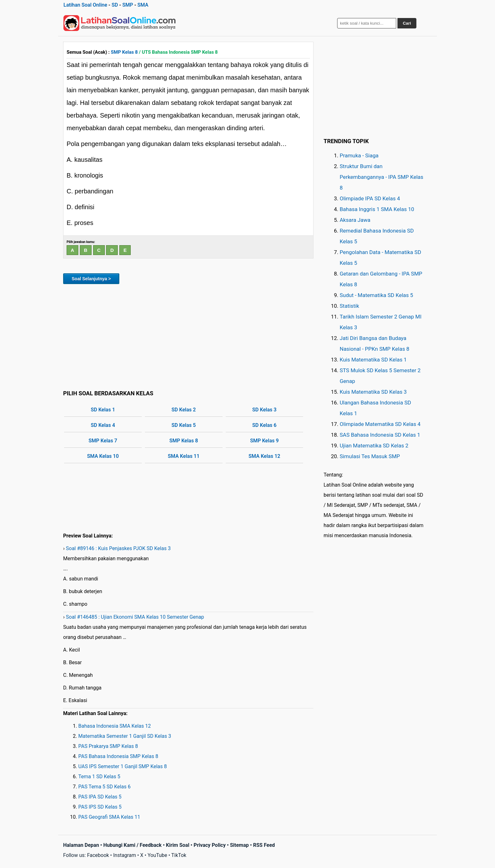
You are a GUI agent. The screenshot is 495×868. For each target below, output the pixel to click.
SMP (128, 5)
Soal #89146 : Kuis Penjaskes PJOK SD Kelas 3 (118, 548)
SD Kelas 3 (264, 410)
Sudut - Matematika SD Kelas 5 (376, 295)
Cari (407, 23)
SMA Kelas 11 (184, 456)
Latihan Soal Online (85, 5)
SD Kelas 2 (184, 410)
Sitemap (239, 845)
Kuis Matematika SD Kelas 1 (373, 360)
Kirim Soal (178, 845)
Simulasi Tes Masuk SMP (370, 456)
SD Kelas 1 (103, 410)
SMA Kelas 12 (264, 456)
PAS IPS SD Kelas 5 (100, 807)
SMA (143, 5)
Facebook (98, 855)
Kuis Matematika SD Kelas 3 (373, 392)
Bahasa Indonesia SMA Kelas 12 (115, 726)
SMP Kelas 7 (103, 441)
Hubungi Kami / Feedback (132, 845)
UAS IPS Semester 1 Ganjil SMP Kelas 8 (123, 766)
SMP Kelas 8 (124, 52)
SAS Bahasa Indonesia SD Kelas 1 (380, 435)
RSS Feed (264, 845)
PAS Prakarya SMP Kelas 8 (108, 746)
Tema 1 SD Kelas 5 (99, 777)
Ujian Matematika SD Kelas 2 (374, 446)
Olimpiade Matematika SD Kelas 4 (380, 424)
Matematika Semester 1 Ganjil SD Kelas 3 (125, 736)
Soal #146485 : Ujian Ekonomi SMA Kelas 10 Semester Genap (135, 617)
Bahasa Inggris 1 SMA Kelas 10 (377, 209)
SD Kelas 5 (184, 425)
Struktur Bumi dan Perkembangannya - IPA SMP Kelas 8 (382, 177)
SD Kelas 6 (264, 425)
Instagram (124, 855)
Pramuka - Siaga (359, 155)
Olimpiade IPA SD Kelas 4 (370, 198)
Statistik (349, 306)
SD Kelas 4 (103, 425)
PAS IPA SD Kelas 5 (100, 797)
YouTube (157, 855)
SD (115, 5)
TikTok (179, 855)
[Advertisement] (188, 336)
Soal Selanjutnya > (91, 279)
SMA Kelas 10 (103, 456)
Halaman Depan (81, 845)
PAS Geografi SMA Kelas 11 (109, 817)
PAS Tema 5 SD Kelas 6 (104, 787)
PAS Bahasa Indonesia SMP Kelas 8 (118, 756)
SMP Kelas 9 (264, 441)
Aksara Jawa (355, 220)
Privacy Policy (209, 845)
